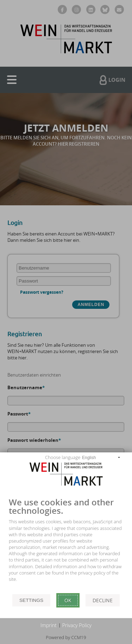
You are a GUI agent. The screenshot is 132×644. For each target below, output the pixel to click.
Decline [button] (103, 600)
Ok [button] (68, 600)
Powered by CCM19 (66, 637)
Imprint (49, 625)
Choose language (63, 457)
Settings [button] (31, 600)
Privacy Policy (77, 625)
